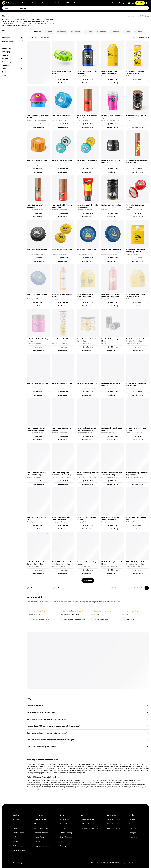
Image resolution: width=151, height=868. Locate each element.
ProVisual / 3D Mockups (90, 828)
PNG (14, 837)
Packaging (6, 52)
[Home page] (28, 588)
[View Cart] (129, 3)
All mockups (12, 38)
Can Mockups (87, 343)
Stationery (6, 65)
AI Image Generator (88, 824)
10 (142, 588)
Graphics (16, 824)
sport (49, 32)
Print (4, 69)
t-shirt (89, 32)
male (127, 32)
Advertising (7, 62)
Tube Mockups (88, 210)
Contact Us (64, 824)
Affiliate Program (113, 824)
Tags (62, 842)
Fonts (15, 828)
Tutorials (63, 828)
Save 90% (140, 3)
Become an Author (114, 819)
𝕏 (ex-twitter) (134, 837)
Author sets (46, 37)
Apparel (5, 55)
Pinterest (133, 828)
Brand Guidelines (66, 837)
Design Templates (19, 833)
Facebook (133, 819)
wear (138, 32)
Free (4, 75)
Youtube (132, 824)
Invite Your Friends (113, 828)
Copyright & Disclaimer (42, 846)
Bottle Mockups (63, 76)
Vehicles (5, 59)
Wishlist (15, 842)
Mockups (32, 37)
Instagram (133, 833)
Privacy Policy (39, 837)
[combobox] (84, 8)
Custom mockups (19, 846)
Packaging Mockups (107, 76)
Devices (5, 72)
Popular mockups (19, 850)
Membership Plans (41, 819)
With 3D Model (12, 41)
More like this (63, 83)
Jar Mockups (112, 165)
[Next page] (147, 588)
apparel (115, 32)
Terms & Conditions (41, 833)
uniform (76, 32)
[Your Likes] (133, 3)
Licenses (37, 842)
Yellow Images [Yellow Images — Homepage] (18, 863)
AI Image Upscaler (88, 819)
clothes (101, 32)
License (115, 3)
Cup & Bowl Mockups (40, 120)
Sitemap (63, 846)
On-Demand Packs (41, 828)
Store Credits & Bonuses (43, 824)
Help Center (65, 819)
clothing (62, 32)
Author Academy (66, 833)
